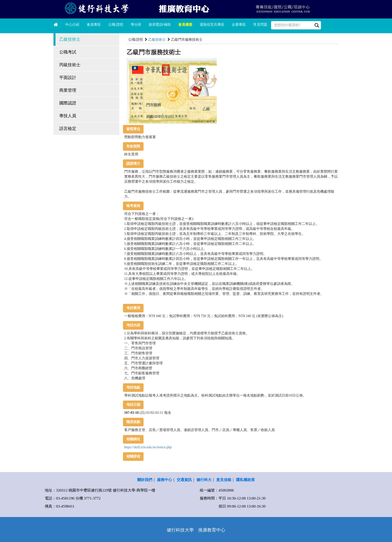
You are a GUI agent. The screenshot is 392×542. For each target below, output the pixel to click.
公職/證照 (116, 25)
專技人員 (68, 116)
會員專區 (94, 25)
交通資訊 (184, 480)
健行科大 (204, 480)
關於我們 (145, 480)
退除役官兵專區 (212, 25)
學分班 (136, 25)
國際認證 (68, 103)
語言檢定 (68, 129)
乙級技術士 (70, 39)
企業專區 (239, 25)
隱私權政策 (245, 480)
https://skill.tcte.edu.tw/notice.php (148, 447)
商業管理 (68, 90)
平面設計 (68, 78)
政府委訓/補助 (160, 25)
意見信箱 (224, 480)
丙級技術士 (70, 65)
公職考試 (68, 52)
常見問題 (260, 25)
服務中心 (164, 480)
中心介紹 (72, 25)
